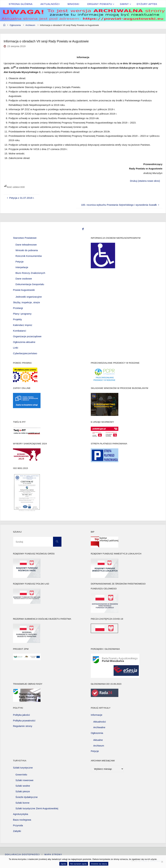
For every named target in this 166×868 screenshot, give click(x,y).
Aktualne (98, 740)
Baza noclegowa (22, 820)
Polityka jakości (21, 715)
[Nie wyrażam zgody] (162, 862)
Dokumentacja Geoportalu (30, 284)
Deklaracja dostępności (22, 855)
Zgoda (63, 864)
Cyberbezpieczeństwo (25, 353)
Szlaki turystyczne (23, 768)
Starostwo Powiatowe (25, 238)
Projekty (17, 319)
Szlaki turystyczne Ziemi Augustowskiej (37, 808)
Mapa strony (53, 855)
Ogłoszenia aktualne (24, 342)
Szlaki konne (23, 803)
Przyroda (18, 825)
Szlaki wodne (23, 786)
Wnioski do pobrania (27, 250)
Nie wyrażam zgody (78, 864)
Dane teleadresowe (26, 245)
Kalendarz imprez (23, 325)
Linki (15, 348)
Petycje (20, 262)
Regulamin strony (23, 726)
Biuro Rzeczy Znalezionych (30, 273)
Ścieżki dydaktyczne (27, 797)
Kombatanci (19, 331)
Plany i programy (22, 314)
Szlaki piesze (23, 791)
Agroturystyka (21, 814)
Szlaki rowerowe (25, 780)
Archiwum (30, 25)
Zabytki (17, 831)
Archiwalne (99, 727)
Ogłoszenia (15, 25)
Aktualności (100, 722)
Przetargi (18, 308)
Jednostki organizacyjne (29, 297)
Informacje (97, 715)
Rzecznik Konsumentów (29, 256)
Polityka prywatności (24, 721)
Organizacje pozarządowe (27, 336)
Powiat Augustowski (24, 290)
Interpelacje (22, 267)
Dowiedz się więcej (99, 864)
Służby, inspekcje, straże (26, 302)
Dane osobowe (24, 279)
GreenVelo (21, 775)
